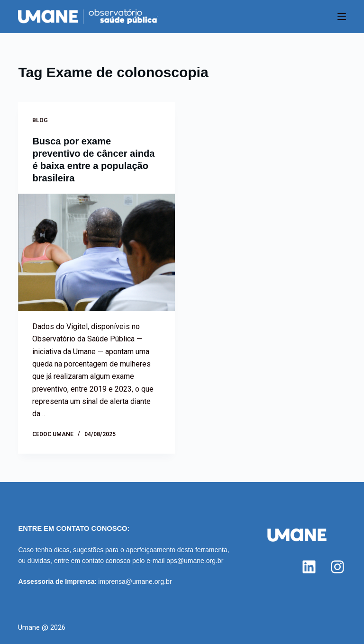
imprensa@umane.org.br (135, 581)
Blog (40, 120)
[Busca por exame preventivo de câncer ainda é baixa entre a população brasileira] (96, 252)
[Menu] (342, 17)
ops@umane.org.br (195, 561)
